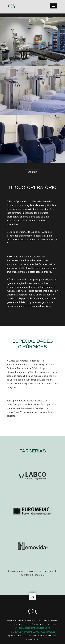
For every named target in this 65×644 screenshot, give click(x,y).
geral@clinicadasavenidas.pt (34, 628)
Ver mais (32, 172)
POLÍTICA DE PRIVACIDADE (22, 632)
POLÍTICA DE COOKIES (45, 632)
